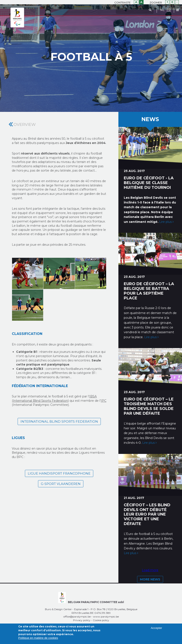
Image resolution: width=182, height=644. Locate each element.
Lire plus (166, 222)
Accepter (157, 628)
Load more (150, 570)
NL (162, 10)
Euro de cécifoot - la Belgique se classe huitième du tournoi (149, 183)
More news (150, 579)
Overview (25, 125)
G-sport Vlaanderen (61, 484)
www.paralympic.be (106, 617)
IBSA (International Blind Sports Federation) (54, 399)
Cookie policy (101, 620)
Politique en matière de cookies (38, 638)
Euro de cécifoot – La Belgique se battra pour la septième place (149, 291)
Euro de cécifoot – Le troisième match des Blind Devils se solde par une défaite (149, 406)
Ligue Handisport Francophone (59, 473)
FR (169, 10)
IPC (104, 401)
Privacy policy (82, 620)
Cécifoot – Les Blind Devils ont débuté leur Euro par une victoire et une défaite (147, 514)
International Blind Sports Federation (59, 421)
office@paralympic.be (77, 617)
